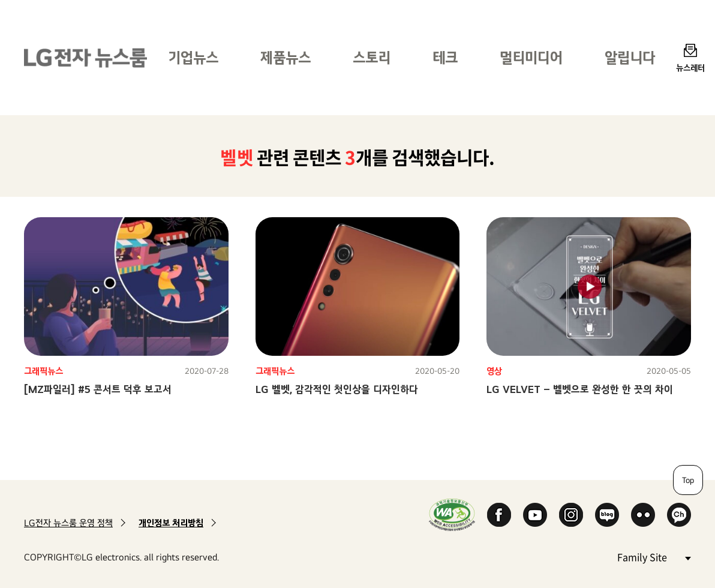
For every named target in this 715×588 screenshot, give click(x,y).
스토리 (372, 57)
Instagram (571, 515)
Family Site (654, 556)
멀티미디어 (531, 57)
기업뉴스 (193, 57)
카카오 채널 (679, 515)
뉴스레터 (690, 67)
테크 (445, 57)
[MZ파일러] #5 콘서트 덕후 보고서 (98, 389)
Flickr (643, 515)
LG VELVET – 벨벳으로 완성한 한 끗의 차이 (580, 389)
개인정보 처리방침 (171, 523)
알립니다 (630, 57)
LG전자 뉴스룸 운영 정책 (68, 523)
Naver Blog (607, 515)
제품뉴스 (286, 57)
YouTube (535, 515)
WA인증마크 (452, 514)
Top (688, 480)
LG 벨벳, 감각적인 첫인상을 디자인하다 (337, 389)
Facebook (499, 515)
